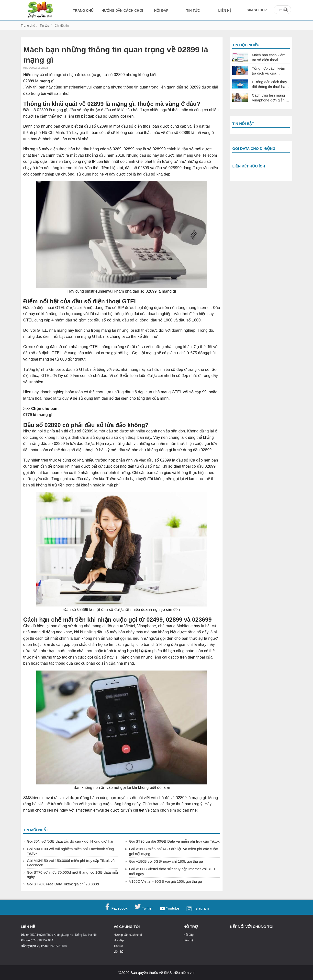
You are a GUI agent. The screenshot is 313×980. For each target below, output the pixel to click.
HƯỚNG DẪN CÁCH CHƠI (122, 11)
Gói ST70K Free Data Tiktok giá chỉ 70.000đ (63, 884)
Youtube (169, 908)
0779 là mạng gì (38, 415)
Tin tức (118, 946)
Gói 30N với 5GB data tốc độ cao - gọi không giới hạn (71, 841)
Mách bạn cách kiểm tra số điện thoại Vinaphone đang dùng (270, 57)
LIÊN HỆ (225, 11)
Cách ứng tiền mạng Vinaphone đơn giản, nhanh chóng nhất (269, 98)
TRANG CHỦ (83, 11)
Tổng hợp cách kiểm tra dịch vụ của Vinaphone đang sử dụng (268, 71)
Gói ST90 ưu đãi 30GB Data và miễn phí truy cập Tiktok (174, 841)
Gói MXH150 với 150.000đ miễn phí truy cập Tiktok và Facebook (71, 863)
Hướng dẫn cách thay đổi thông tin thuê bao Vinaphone (270, 84)
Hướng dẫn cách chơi (128, 935)
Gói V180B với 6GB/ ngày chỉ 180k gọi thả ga (166, 861)
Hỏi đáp (119, 941)
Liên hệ (119, 952)
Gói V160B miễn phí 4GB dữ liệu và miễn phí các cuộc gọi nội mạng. (173, 851)
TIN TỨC (193, 11)
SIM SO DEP (257, 10)
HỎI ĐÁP (161, 11)
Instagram (198, 908)
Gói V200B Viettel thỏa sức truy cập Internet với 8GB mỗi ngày (172, 871)
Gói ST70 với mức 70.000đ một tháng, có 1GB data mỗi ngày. (72, 875)
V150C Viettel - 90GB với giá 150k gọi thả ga (166, 881)
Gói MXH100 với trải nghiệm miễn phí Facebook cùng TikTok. (70, 851)
